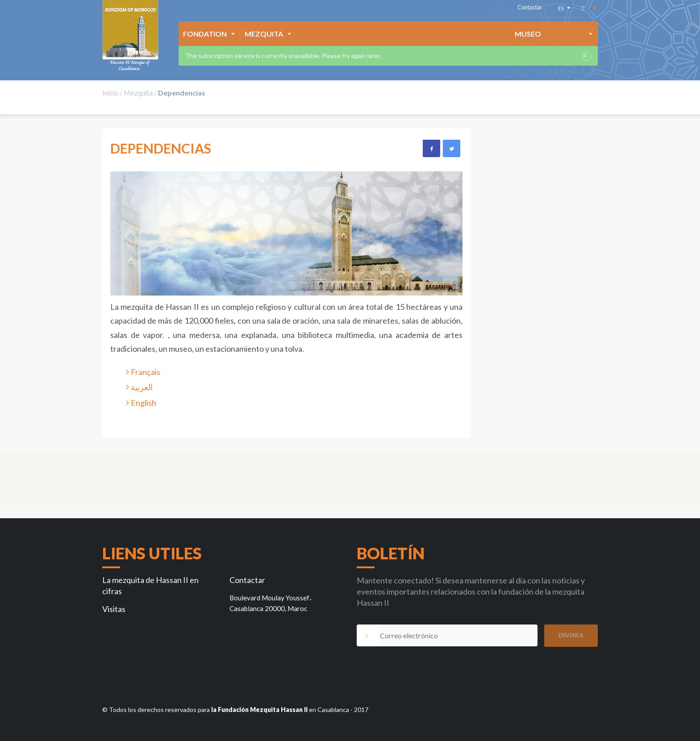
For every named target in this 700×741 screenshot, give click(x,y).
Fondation (205, 34)
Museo (528, 34)
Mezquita (264, 34)
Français (146, 372)
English (144, 403)
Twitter (451, 148)
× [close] (585, 56)
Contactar (530, 7)
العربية (142, 387)
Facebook (431, 148)
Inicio (110, 93)
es (562, 10)
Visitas (114, 609)
